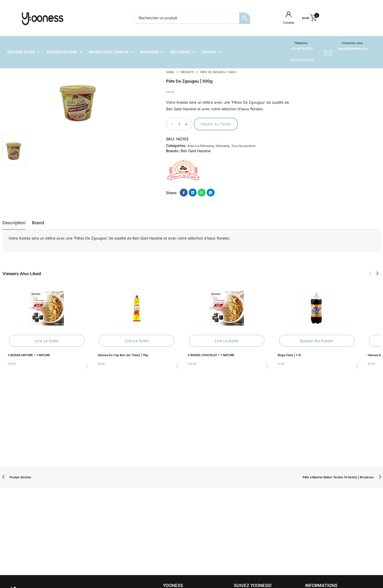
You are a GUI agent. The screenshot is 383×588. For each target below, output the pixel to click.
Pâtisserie (222, 146)
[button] (370, 274)
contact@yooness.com (353, 49)
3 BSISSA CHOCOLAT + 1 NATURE (211, 355)
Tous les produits (243, 146)
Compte (289, 23)
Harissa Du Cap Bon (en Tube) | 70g (123, 355)
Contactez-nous (352, 43)
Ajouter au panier (216, 124)
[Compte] (289, 14)
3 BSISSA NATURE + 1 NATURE (29, 355)
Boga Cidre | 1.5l (289, 355)
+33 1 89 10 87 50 (302, 49)
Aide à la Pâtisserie (200, 146)
